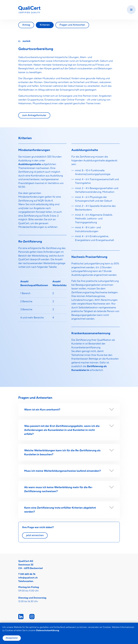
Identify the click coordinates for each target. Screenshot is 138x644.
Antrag (26, 25)
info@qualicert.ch (28, 578)
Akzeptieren (12, 638)
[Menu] (131, 10)
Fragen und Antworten (72, 25)
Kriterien (45, 25)
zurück (26, 41)
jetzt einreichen (35, 535)
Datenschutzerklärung (48, 630)
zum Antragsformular (34, 115)
